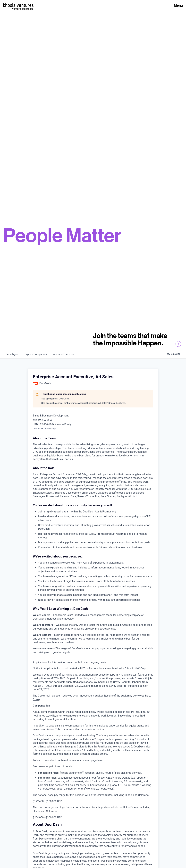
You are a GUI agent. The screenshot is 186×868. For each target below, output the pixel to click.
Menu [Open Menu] (178, 5)
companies (36, 354)
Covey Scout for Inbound (127, 682)
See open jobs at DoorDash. (55, 399)
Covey (36, 699)
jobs (13, 354)
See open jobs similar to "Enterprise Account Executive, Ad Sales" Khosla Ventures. (84, 403)
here (100, 760)
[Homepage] (18, 5)
